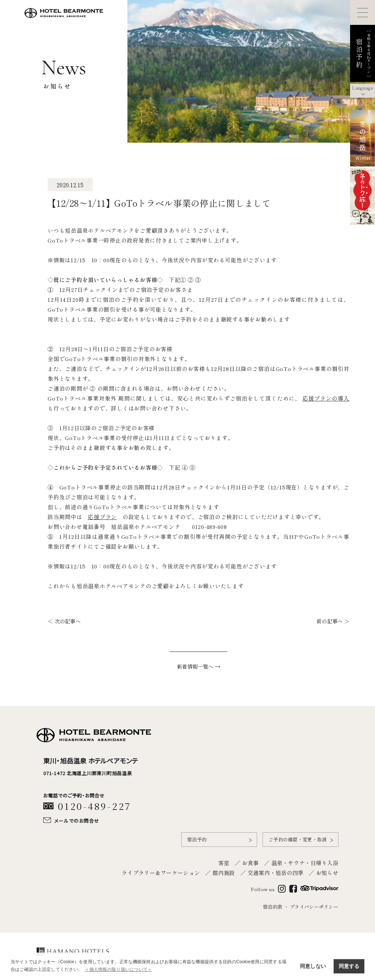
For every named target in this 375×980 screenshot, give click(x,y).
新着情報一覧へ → (199, 666)
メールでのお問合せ (77, 820)
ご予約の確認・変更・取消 (298, 839)
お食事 (250, 862)
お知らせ (327, 872)
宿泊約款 (273, 906)
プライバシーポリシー (314, 906)
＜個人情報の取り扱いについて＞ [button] (118, 969)
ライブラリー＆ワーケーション (161, 872)
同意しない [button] (313, 966)
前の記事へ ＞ (333, 621)
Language (363, 88)
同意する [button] (349, 966)
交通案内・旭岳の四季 (276, 872)
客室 (224, 862)
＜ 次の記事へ (64, 621)
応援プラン (102, 517)
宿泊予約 (197, 839)
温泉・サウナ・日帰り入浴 (305, 862)
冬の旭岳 (363, 136)
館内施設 (224, 872)
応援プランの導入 (326, 398)
